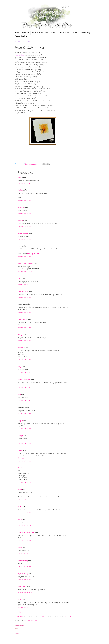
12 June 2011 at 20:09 (25, 444)
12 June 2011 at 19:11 (25, 414)
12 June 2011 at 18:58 (25, 388)
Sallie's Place (22, 587)
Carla (20, 177)
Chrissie (21, 347)
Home (17, 33)
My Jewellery (64, 33)
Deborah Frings (23, 291)
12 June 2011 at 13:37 (25, 226)
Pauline (21, 279)
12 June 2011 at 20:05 (25, 429)
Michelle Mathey (23, 561)
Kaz (20, 395)
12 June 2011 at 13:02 (25, 183)
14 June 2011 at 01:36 (25, 567)
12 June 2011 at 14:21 (25, 256)
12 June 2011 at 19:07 (25, 401)
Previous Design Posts (40, 33)
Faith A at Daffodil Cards (26, 533)
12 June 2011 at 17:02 (25, 297)
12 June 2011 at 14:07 (25, 239)
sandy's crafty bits (25, 380)
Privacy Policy (85, 33)
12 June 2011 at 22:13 (25, 483)
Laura (20, 520)
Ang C (20, 367)
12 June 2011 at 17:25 (25, 328)
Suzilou (21, 220)
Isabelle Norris (23, 319)
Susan (20, 451)
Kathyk (20, 190)
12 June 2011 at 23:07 (25, 500)
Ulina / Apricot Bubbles (26, 263)
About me (25, 33)
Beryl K (21, 436)
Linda (20, 507)
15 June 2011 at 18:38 (25, 580)
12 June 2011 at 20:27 (25, 461)
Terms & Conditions (21, 36)
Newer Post (19, 617)
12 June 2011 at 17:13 (25, 312)
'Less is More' (19, 55)
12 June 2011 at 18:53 (25, 373)
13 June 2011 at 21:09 (25, 541)
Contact (75, 33)
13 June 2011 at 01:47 (25, 513)
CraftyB (21, 207)
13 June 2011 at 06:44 (25, 526)
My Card (21, 458)
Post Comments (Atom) (31, 620)
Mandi (20, 468)
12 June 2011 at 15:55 (25, 272)
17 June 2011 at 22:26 (25, 608)
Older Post (67, 617)
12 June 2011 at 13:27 (25, 213)
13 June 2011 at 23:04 (25, 554)
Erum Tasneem (23, 233)
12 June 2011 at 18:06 (25, 340)
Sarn (20, 246)
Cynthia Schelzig (23, 574)
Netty (20, 334)
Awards (54, 33)
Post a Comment (22, 612)
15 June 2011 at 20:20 (25, 593)
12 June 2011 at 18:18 (25, 360)
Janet (20, 490)
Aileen (20, 548)
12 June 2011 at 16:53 (25, 284)
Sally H (21, 421)
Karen (20, 599)
